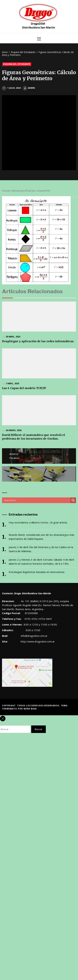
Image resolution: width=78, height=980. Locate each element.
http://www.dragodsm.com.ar (38, 641)
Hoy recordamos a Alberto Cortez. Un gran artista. (38, 522)
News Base (31, 709)
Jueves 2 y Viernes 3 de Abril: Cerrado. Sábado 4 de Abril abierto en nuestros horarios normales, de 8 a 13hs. (41, 562)
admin (29, 88)
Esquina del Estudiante (17, 64)
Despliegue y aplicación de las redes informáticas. (38, 341)
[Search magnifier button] (73, 500)
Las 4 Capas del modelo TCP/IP (24, 388)
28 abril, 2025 (13, 337)
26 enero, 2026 (14, 430)
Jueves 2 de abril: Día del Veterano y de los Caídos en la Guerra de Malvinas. (41, 549)
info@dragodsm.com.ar (34, 636)
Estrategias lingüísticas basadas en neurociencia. (37, 572)
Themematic (10, 709)
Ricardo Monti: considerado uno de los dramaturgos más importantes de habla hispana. (42, 537)
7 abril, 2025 (12, 383)
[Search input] (37, 500)
